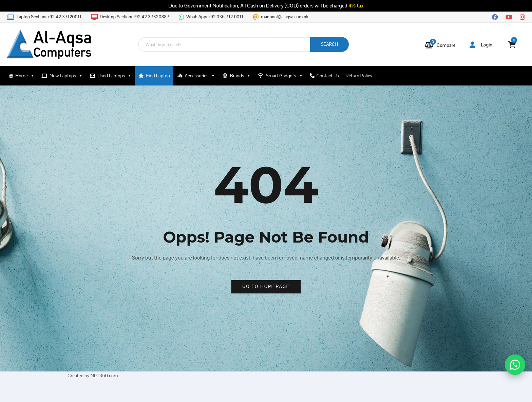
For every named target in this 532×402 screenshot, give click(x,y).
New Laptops (66, 76)
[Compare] (440, 45)
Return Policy (359, 76)
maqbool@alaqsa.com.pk (285, 17)
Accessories (200, 76)
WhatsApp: (215, 17)
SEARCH (329, 44)
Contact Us (328, 76)
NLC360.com (104, 376)
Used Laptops (115, 76)
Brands (240, 76)
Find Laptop (158, 76)
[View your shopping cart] (512, 45)
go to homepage (266, 286)
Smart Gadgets (284, 76)
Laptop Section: (49, 17)
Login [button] (481, 45)
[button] (515, 365)
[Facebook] (495, 16)
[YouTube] (509, 16)
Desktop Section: (135, 17)
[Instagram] (522, 16)
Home (25, 76)
